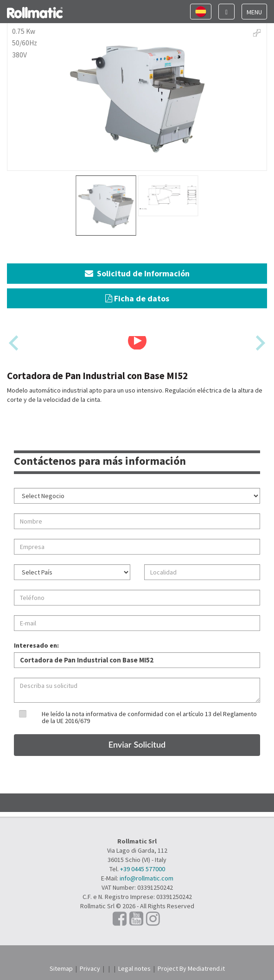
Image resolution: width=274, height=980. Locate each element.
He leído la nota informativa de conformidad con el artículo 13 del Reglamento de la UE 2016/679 (149, 717)
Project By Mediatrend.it (191, 968)
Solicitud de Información (137, 273)
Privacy (90, 968)
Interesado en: (36, 645)
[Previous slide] (15, 343)
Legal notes (134, 968)
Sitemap (61, 968)
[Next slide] (259, 343)
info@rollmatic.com (147, 878)
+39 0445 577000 (143, 869)
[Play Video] (137, 341)
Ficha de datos (137, 298)
